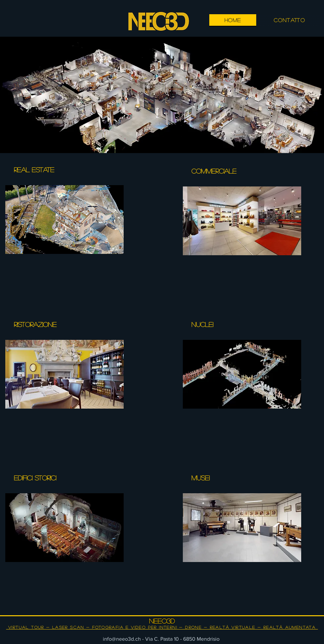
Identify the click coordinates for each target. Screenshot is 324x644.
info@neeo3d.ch (122, 639)
